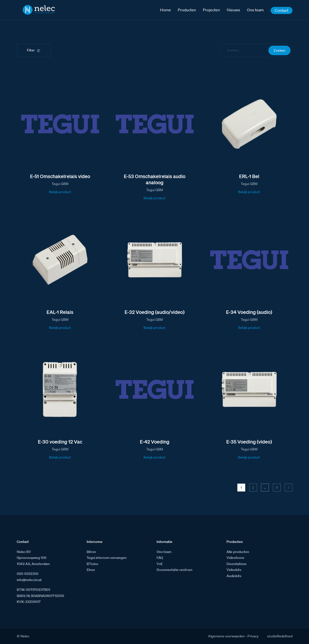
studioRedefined (280, 636)
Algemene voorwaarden (226, 636)
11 (277, 488)
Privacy (253, 636)
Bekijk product (60, 192)
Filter (31, 50)
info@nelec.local (29, 580)
